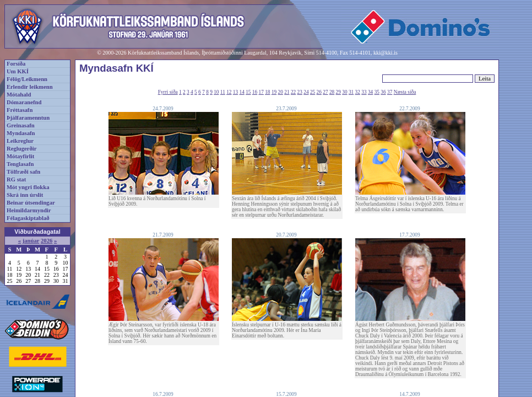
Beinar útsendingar (31, 203)
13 (235, 92)
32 (358, 92)
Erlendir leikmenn (30, 87)
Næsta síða (405, 92)
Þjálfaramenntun (28, 118)
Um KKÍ (18, 71)
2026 (47, 241)
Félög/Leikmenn (27, 79)
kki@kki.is (386, 53)
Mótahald (19, 95)
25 (313, 92)
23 (300, 92)
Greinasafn (21, 125)
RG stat (16, 179)
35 (377, 92)
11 (223, 92)
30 (344, 92)
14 (242, 92)
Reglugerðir (21, 149)
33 (364, 92)
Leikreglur (20, 141)
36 (383, 92)
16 (255, 92)
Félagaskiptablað (28, 218)
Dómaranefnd (24, 102)
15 (248, 92)
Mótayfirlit (20, 156)
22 (293, 92)
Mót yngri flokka (28, 187)
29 (338, 92)
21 (287, 92)
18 (267, 92)
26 (319, 92)
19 (274, 92)
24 (306, 92)
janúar (31, 241)
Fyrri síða (168, 92)
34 (370, 92)
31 (351, 92)
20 (281, 92)
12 (229, 92)
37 (390, 92)
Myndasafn (21, 133)
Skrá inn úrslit (25, 195)
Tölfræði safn (23, 172)
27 (325, 92)
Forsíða (16, 64)
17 (261, 92)
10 (216, 92)
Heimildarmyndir (29, 210)
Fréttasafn (20, 110)
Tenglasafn (20, 164)
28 (332, 92)
